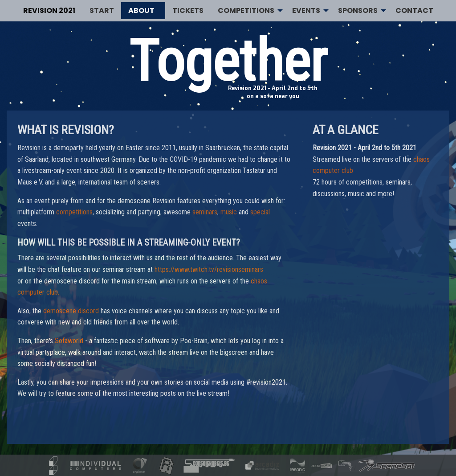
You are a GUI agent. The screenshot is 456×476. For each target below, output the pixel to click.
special (260, 212)
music (229, 212)
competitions (74, 212)
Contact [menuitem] (414, 10)
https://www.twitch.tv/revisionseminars (209, 269)
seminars (205, 212)
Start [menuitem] (102, 10)
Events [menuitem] (306, 10)
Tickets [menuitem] (188, 10)
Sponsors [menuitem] (358, 10)
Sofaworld (69, 341)
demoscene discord (71, 311)
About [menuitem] (141, 10)
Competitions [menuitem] (246, 10)
